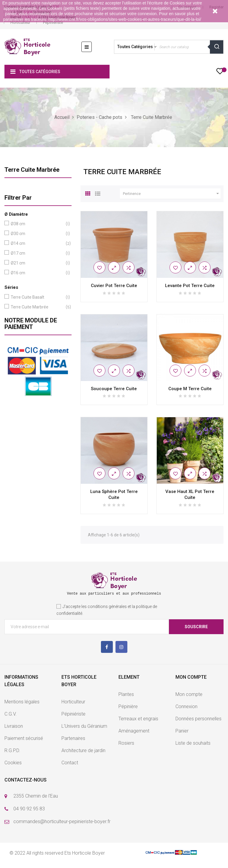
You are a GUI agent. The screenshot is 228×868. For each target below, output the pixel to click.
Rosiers (126, 743)
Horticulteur (20, 22)
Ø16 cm (37, 273)
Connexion (186, 706)
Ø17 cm (37, 253)
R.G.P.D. (12, 750)
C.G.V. (11, 714)
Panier (182, 731)
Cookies (13, 763)
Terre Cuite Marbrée (32, 170)
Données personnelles (198, 719)
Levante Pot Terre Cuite (190, 286)
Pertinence (172, 194)
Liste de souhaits (193, 743)
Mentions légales (22, 702)
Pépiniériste (73, 714)
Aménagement (134, 731)
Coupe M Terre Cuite (190, 389)
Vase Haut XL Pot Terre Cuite (190, 494)
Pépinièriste (53, 22)
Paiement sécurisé (24, 738)
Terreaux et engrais (138, 719)
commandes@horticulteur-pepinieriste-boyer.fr (62, 821)
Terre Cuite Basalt (37, 297)
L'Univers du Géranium (84, 726)
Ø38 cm (37, 224)
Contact (70, 763)
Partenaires (73, 738)
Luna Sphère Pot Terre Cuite (114, 494)
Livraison (14, 726)
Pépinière (128, 706)
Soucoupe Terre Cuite (114, 389)
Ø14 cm (37, 244)
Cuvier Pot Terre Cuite (114, 286)
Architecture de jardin (83, 750)
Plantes (126, 694)
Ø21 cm (37, 263)
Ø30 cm (37, 234)
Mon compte (189, 694)
